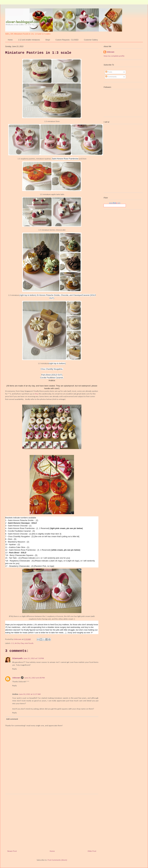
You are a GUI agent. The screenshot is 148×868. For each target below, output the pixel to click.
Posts (109, 72)
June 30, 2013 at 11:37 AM (30, 694)
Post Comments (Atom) (57, 860)
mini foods (29, 643)
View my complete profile (114, 56)
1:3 (13, 643)
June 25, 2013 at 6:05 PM (35, 678)
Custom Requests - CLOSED (67, 40)
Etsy (37, 394)
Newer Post (12, 851)
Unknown (16, 678)
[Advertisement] (52, 821)
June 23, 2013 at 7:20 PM (34, 658)
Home (10, 40)
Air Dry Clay (19, 643)
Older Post (92, 851)
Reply (15, 669)
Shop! (48, 40)
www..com (115, 203)
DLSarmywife (17, 658)
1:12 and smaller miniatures (29, 40)
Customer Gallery (91, 40)
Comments (111, 77)
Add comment (12, 719)
